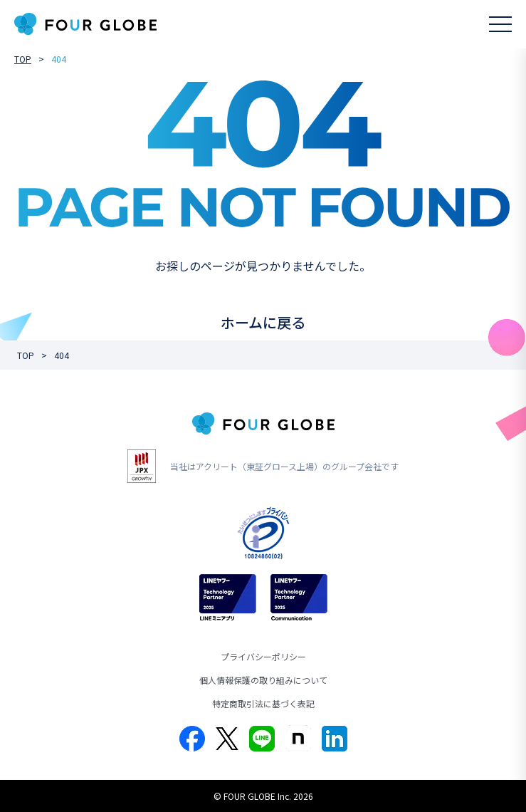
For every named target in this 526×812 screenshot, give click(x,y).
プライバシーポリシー (263, 656)
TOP (23, 59)
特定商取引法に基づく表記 (263, 703)
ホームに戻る (263, 322)
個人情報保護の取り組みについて (263, 680)
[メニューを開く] (500, 24)
